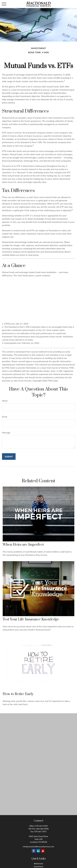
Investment (39, 866)
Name (5, 401)
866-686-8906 (43, 829)
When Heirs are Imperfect (23, 545)
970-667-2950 (42, 826)
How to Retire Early (18, 694)
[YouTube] (43, 851)
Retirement (38, 864)
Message (6, 433)
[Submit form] (9, 457)
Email (5, 417)
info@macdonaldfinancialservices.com (38, 846)
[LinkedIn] (38, 851)
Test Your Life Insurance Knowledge (31, 619)
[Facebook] (34, 851)
